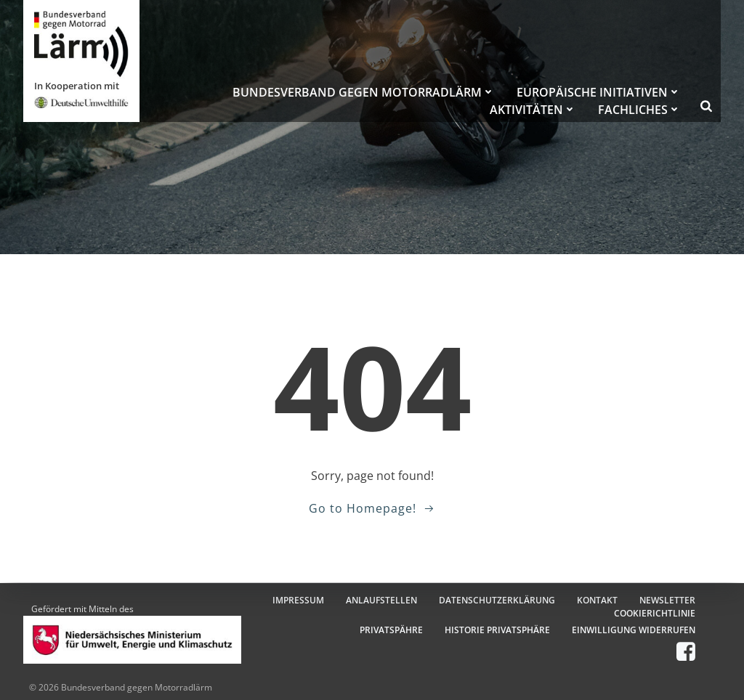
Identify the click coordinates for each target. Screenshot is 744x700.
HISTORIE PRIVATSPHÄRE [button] (497, 630)
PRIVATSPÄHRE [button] (391, 630)
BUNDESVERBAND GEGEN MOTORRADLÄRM (364, 92)
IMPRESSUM (298, 600)
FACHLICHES (639, 110)
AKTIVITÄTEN (533, 110)
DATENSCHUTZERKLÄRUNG (497, 600)
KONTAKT (597, 600)
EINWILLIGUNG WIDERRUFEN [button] (634, 630)
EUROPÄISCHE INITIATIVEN (599, 92)
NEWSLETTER (667, 600)
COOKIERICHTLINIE (655, 613)
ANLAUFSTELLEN (381, 600)
